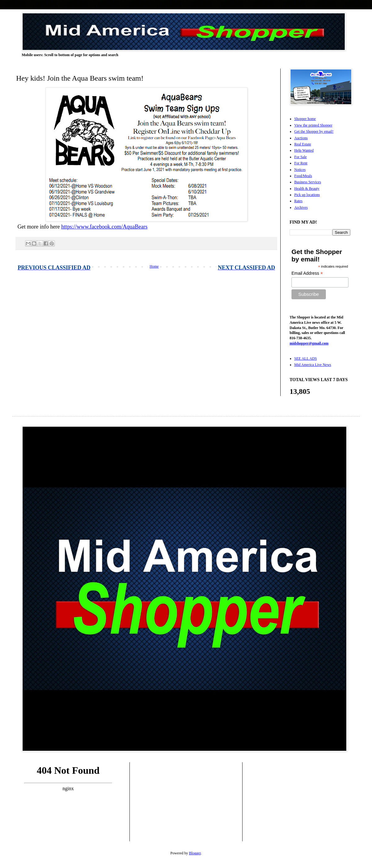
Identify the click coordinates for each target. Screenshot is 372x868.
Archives (301, 207)
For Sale (300, 157)
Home (154, 266)
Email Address (307, 273)
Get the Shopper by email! (314, 131)
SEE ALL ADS (306, 358)
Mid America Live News (313, 365)
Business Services (308, 182)
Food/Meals (303, 176)
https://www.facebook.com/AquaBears (104, 227)
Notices (300, 170)
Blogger (195, 853)
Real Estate (303, 144)
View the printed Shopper (313, 125)
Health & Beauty (307, 189)
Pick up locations (307, 195)
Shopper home (305, 119)
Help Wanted (304, 150)
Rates (298, 201)
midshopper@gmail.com (309, 343)
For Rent (301, 163)
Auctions (301, 138)
